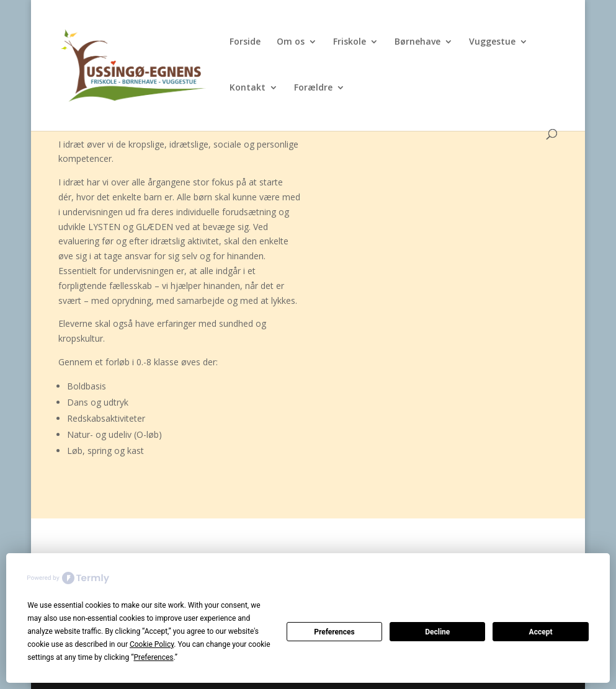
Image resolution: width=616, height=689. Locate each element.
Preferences (334, 632)
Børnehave (417, 42)
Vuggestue (492, 42)
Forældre (313, 88)
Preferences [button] (153, 657)
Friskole (350, 42)
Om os (291, 42)
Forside (245, 42)
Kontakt (248, 88)
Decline (437, 632)
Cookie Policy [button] (152, 644)
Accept (541, 632)
